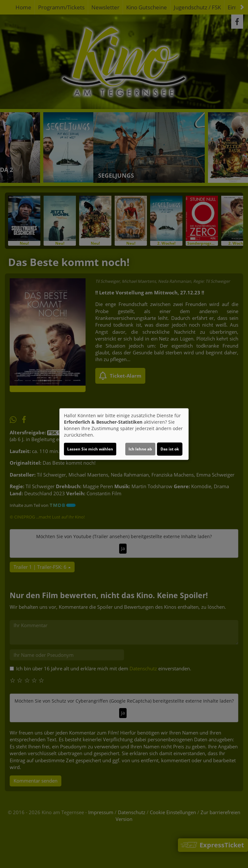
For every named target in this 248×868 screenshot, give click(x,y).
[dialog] (124, 434)
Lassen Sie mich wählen (90, 449)
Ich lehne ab (140, 449)
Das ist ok (170, 449)
